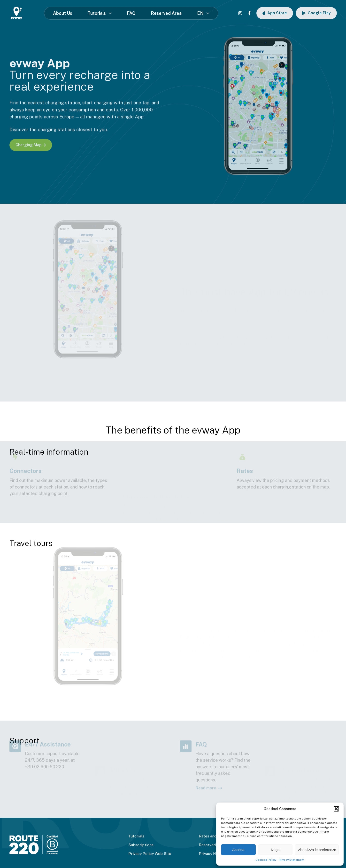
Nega (275, 850)
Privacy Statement (292, 860)
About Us (63, 13)
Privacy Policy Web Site (150, 854)
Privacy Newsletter (216, 854)
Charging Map (31, 145)
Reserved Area (166, 13)
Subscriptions (141, 845)
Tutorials (97, 13)
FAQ (131, 13)
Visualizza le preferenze (317, 850)
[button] (336, 809)
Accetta (238, 850)
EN (200, 13)
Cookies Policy (266, 860)
